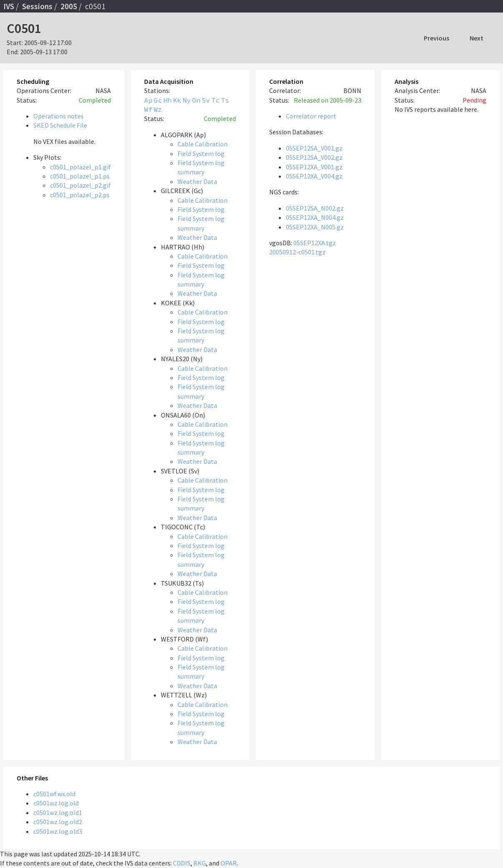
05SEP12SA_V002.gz (314, 157)
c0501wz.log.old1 (58, 813)
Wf (148, 109)
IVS (9, 6)
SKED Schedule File (60, 125)
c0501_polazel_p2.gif (80, 185)
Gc (158, 100)
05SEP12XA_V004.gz (314, 176)
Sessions (37, 6)
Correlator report (311, 116)
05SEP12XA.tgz (315, 243)
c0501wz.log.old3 (58, 831)
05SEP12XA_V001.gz (314, 167)
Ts (225, 100)
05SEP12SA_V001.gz (314, 148)
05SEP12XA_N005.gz (315, 227)
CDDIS (182, 863)
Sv (206, 100)
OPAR (229, 863)
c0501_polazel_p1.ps (80, 176)
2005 (69, 6)
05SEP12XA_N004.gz (315, 217)
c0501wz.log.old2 (58, 822)
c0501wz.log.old (56, 803)
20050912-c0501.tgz (297, 252)
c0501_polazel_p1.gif (80, 167)
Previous (437, 38)
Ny (187, 100)
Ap (148, 100)
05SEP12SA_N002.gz (315, 208)
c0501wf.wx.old (54, 794)
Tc (215, 100)
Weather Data (197, 181)
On (196, 100)
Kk (177, 100)
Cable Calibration (203, 144)
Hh (168, 100)
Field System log (201, 153)
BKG (200, 863)
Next (477, 38)
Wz (158, 109)
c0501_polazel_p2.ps (80, 195)
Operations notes (59, 116)
